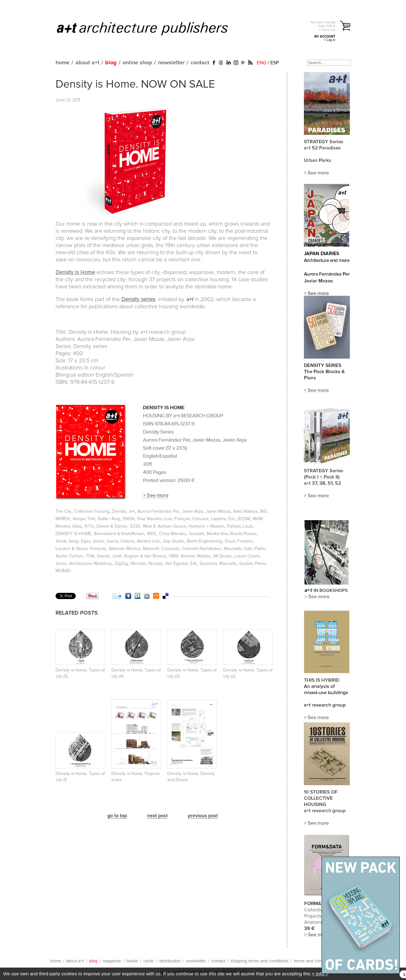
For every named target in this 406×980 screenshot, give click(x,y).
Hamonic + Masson (207, 526)
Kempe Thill (84, 519)
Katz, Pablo (255, 549)
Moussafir (233, 549)
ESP (275, 63)
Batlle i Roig (109, 519)
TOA (90, 556)
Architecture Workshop (91, 564)
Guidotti (196, 534)
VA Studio (222, 556)
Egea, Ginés (92, 541)
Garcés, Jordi (109, 556)
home (63, 63)
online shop (137, 63)
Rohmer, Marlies (195, 556)
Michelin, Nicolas (147, 564)
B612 (152, 534)
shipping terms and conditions (260, 961)
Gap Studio (174, 541)
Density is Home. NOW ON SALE (135, 85)
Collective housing (92, 511)
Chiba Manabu (173, 534)
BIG (264, 511)
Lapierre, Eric (223, 519)
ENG (262, 63)
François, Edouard (191, 519)
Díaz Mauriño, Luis (154, 519)
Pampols (98, 549)
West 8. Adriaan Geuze (164, 526)
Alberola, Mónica (124, 549)
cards (149, 961)
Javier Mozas (218, 511)
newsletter (171, 63)
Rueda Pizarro (243, 534)
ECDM (244, 519)
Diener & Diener (112, 526)
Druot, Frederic (239, 541)
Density (119, 511)
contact (200, 63)
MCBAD (63, 571)
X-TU (89, 526)
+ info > (320, 974)
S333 (135, 526)
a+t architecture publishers (150, 28)
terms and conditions (314, 961)
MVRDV (63, 519)
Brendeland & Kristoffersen (119, 534)
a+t (132, 511)
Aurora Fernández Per (158, 511)
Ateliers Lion (149, 541)
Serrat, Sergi (67, 541)
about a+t (87, 63)
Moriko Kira (217, 534)
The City (63, 511)
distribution (170, 961)
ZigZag (121, 564)
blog (111, 63)
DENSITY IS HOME (73, 534)
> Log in (330, 40)
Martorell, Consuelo (161, 549)
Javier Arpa (192, 511)
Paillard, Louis (240, 526)
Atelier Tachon (69, 556)
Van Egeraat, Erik (181, 564)
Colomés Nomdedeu (201, 549)
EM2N (129, 519)
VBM (173, 556)
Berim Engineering (204, 541)
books (132, 961)
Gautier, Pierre (253, 564)
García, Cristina (120, 541)
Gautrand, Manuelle (218, 564)
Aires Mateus (245, 511)
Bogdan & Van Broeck (145, 556)
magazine (112, 961)
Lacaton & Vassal (71, 549)
